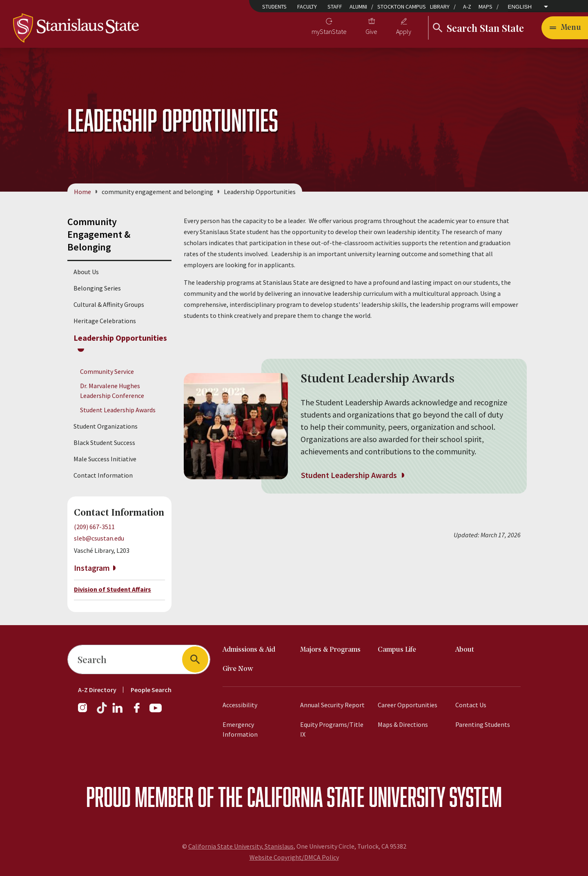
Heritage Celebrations (105, 321)
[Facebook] (140, 712)
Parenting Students (483, 724)
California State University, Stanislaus (241, 846)
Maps (486, 7)
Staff (335, 7)
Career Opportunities (408, 705)
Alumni (358, 7)
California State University (346, 797)
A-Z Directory (97, 690)
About (465, 650)
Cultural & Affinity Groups (109, 304)
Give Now (238, 669)
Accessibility (240, 705)
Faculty (307, 7)
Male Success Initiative (105, 459)
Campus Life (397, 650)
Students (274, 7)
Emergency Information (240, 729)
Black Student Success (104, 442)
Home (82, 192)
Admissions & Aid (249, 650)
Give (371, 31)
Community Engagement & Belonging (99, 234)
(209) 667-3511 (94, 527)
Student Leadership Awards (118, 410)
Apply (404, 31)
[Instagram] (86, 712)
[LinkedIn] (118, 712)
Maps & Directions (403, 724)
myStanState (329, 31)
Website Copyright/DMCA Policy (294, 857)
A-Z (467, 7)
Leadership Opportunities (120, 338)
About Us (86, 272)
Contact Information (103, 475)
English (520, 7)
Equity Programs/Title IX (332, 729)
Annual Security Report (332, 705)
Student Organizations (106, 426)
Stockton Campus (402, 7)
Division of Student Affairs (112, 589)
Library (440, 7)
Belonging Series (97, 288)
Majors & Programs (330, 650)
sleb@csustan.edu (99, 538)
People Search (151, 690)
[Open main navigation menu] (565, 28)
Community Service (107, 371)
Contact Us (471, 705)
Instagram (92, 568)
